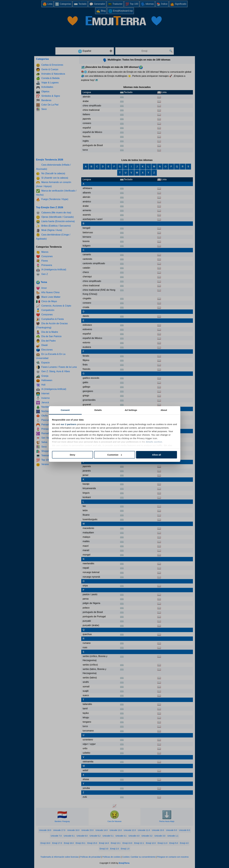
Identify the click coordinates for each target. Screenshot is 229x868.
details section (154, 442)
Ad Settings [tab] (131, 410)
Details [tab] (98, 410)
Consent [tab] (65, 410)
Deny (73, 455)
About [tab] (164, 410)
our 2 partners (69, 424)
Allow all (157, 455)
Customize (115, 455)
